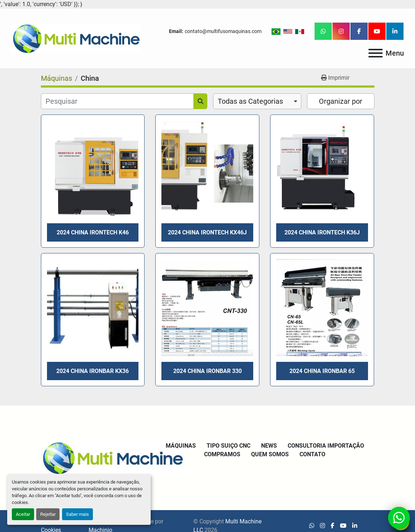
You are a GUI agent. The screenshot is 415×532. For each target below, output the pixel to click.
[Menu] (376, 53)
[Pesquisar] (117, 101)
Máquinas (181, 446)
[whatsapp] (323, 31)
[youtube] (377, 31)
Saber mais (77, 514)
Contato (312, 454)
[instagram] (341, 31)
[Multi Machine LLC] (113, 458)
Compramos (222, 454)
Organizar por (341, 101)
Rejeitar (48, 514)
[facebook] (359, 31)
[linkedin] (395, 31)
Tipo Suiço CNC (228, 446)
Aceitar (23, 514)
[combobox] (257, 101)
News (269, 446)
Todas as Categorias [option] (250, 101)
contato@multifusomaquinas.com (223, 31)
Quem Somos (270, 454)
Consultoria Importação (326, 446)
